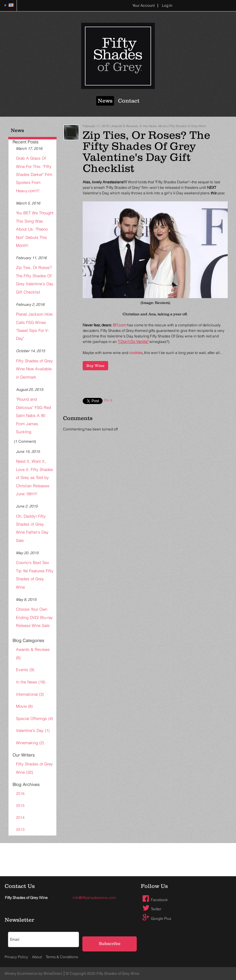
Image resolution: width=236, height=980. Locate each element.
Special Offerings (34, 718)
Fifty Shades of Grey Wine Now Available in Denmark (34, 369)
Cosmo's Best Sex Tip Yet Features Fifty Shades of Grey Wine (35, 575)
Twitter (151, 909)
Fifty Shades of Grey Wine (34, 768)
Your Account (144, 5)
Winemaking (30, 743)
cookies (136, 353)
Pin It (108, 400)
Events (25, 670)
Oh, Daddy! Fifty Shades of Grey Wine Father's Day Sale (32, 528)
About (37, 957)
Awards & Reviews (33, 653)
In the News (31, 682)
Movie (24, 706)
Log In (167, 5)
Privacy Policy (16, 957)
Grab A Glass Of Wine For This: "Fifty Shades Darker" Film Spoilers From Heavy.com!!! (34, 174)
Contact (129, 101)
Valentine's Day (33, 730)
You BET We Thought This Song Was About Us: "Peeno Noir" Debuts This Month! (35, 229)
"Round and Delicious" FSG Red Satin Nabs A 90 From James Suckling (33, 415)
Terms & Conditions (62, 957)
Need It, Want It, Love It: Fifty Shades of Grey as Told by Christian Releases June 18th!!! (35, 477)
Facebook (154, 900)
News (105, 101)
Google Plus (156, 918)
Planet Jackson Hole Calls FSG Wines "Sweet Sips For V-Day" (34, 326)
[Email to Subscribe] (43, 939)
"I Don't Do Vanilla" (133, 342)
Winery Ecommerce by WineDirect (33, 973)
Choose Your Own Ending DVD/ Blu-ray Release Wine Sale (34, 617)
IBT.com (120, 325)
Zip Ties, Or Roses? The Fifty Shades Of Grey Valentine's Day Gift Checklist (35, 280)
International (30, 694)
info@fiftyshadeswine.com (94, 898)
